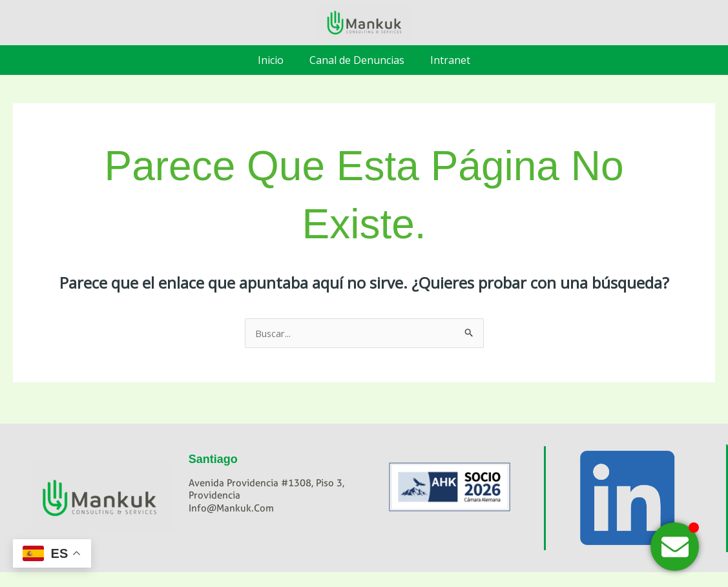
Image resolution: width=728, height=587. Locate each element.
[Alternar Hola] (675, 547)
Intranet (450, 60)
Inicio (271, 60)
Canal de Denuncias (357, 60)
